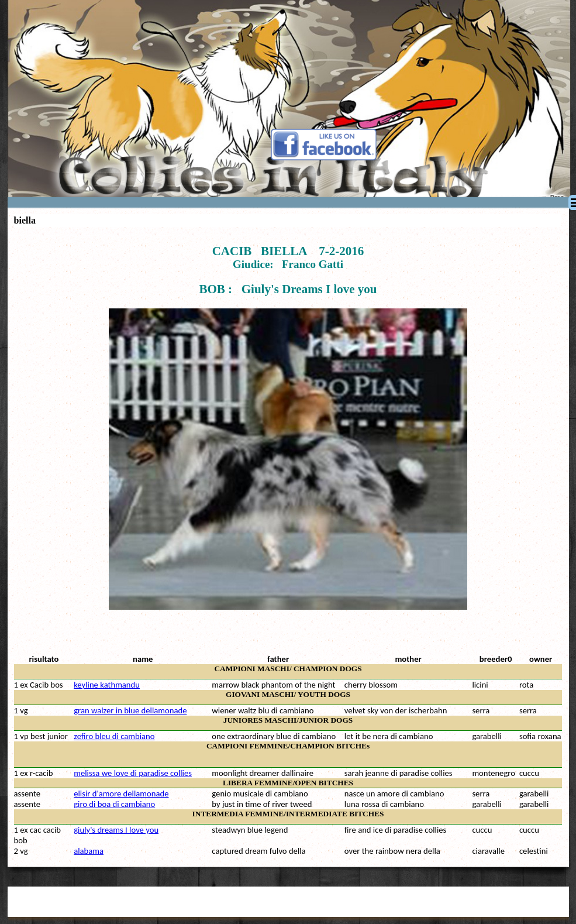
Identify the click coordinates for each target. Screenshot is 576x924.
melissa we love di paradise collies (133, 773)
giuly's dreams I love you (116, 830)
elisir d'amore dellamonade (121, 794)
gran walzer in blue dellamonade (130, 710)
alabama (89, 851)
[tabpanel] (288, 440)
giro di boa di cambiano (114, 804)
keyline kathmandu (107, 685)
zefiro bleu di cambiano (114, 736)
